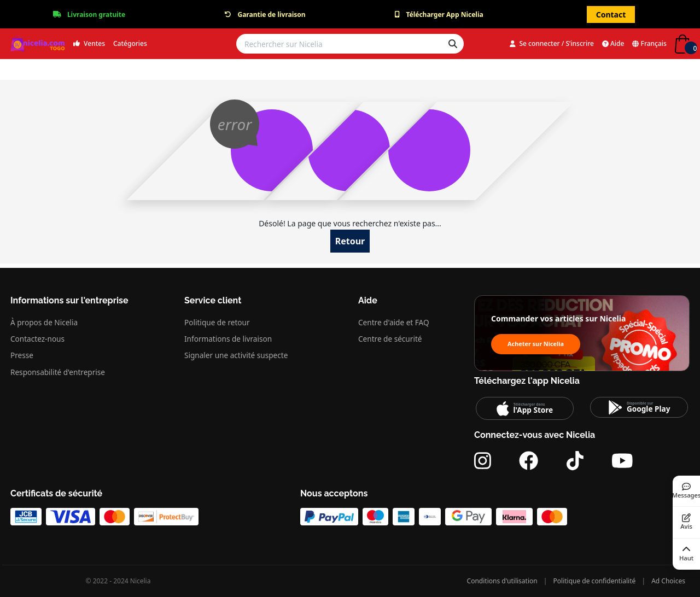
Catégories (130, 43)
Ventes (89, 43)
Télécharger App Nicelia (444, 14)
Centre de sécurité (390, 339)
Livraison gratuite (96, 14)
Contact (611, 14)
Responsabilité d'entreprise (58, 372)
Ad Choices (668, 581)
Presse (22, 355)
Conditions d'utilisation (502, 581)
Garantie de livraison (271, 14)
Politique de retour (217, 322)
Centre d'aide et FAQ (394, 322)
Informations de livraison (228, 339)
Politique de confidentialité (595, 581)
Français (649, 43)
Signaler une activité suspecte (236, 355)
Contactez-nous (37, 339)
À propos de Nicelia (44, 322)
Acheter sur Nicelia (536, 344)
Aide (613, 43)
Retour (350, 241)
